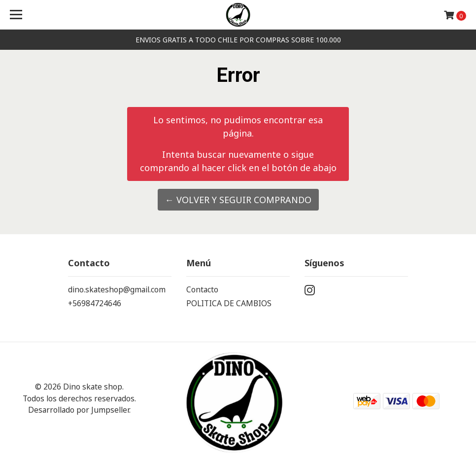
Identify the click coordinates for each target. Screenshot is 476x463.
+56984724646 (95, 303)
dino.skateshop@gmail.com (117, 289)
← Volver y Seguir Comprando (238, 200)
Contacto (202, 289)
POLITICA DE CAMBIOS (229, 303)
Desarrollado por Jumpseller (79, 410)
